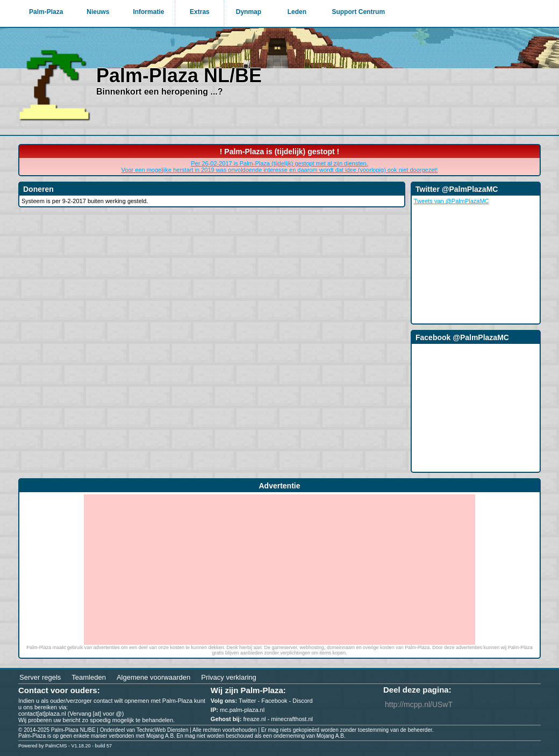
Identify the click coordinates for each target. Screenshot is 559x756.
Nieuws (98, 12)
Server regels (40, 677)
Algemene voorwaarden (153, 677)
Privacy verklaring (229, 677)
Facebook (274, 701)
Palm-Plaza (46, 12)
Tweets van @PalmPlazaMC (451, 201)
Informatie (148, 12)
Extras (200, 12)
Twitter (247, 701)
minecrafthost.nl (292, 719)
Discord (302, 701)
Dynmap (249, 12)
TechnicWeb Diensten (163, 730)
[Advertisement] (279, 570)
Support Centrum (358, 12)
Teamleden (89, 677)
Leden (297, 12)
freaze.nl (254, 719)
